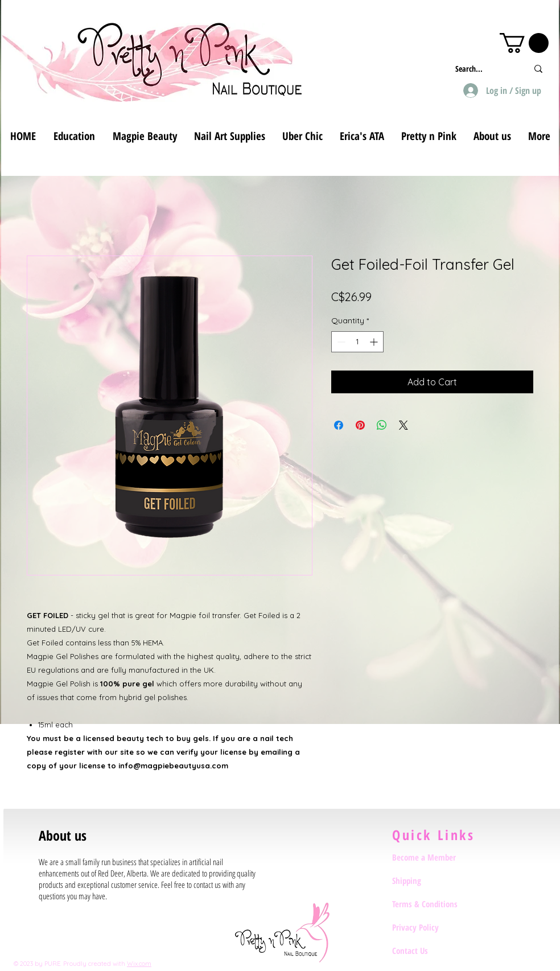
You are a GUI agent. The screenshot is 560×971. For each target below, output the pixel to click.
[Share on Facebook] (339, 425)
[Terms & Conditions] (433, 904)
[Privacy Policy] (433, 928)
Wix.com (139, 964)
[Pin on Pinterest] (360, 425)
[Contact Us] (433, 951)
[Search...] (483, 69)
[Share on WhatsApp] (382, 425)
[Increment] (375, 342)
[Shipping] (433, 881)
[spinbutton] (357, 342)
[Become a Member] (433, 858)
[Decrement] (340, 342)
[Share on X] (403, 425)
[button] (524, 43)
